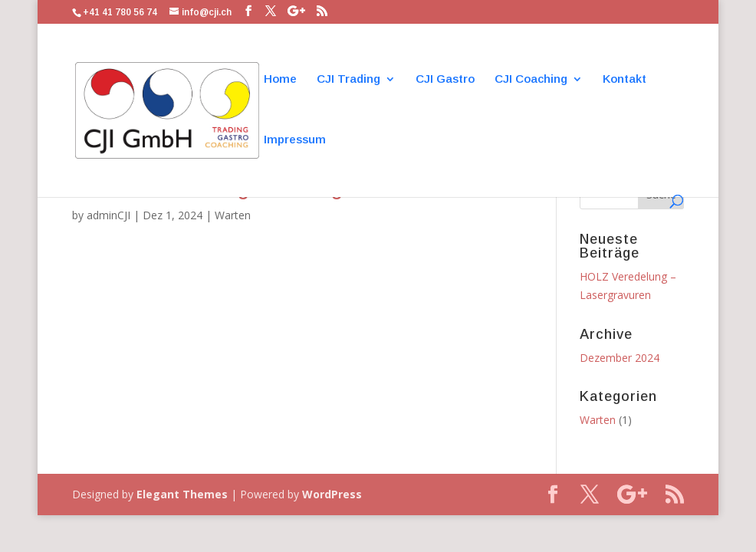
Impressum (295, 140)
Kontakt (625, 79)
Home (280, 79)
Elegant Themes (182, 494)
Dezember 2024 (620, 358)
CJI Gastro (445, 79)
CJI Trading (348, 79)
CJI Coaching (531, 79)
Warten (233, 215)
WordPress (332, 494)
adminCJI (108, 215)
